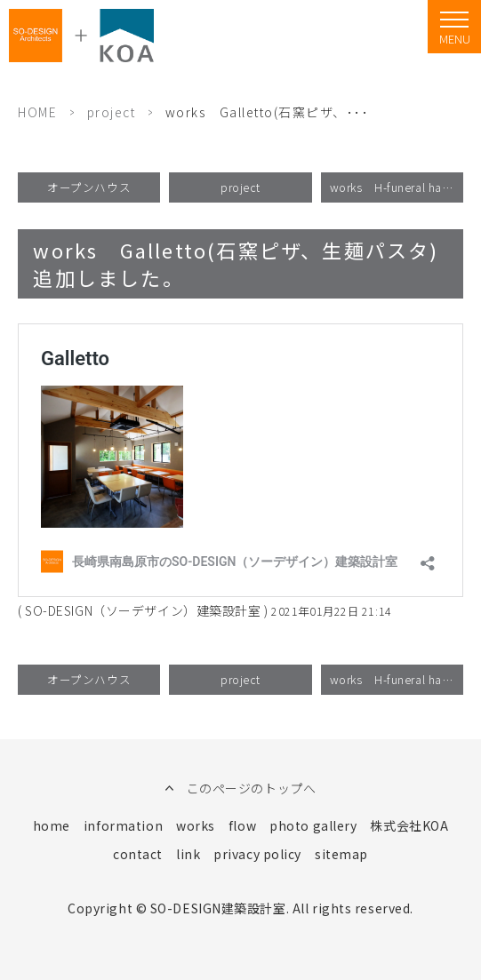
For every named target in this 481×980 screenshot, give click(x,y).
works (196, 825)
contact (138, 854)
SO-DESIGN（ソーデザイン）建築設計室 (143, 610)
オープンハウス (89, 187)
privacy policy (257, 854)
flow (242, 825)
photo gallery (313, 825)
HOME (37, 112)
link (188, 854)
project (112, 112)
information (123, 825)
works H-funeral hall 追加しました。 (397, 187)
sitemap (341, 854)
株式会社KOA (409, 825)
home (52, 825)
